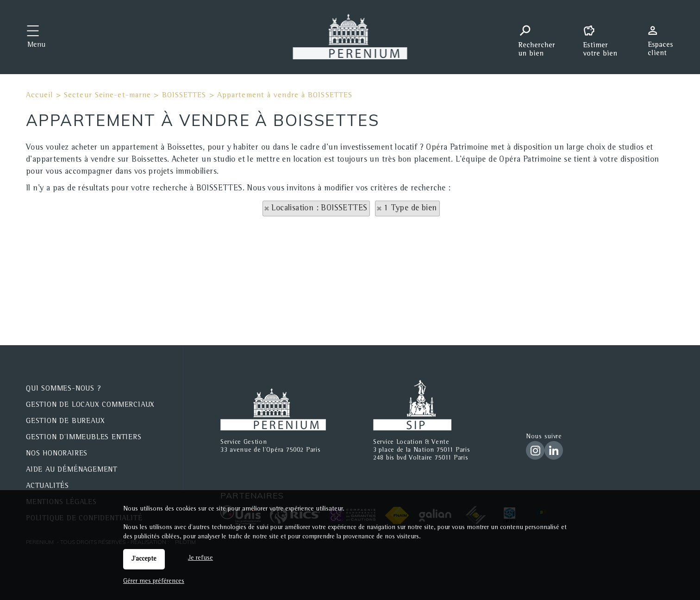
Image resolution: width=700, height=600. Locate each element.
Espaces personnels (664, 36)
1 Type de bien (410, 208)
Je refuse (200, 558)
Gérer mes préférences (154, 581)
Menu (36, 45)
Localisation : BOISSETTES (319, 208)
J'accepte (144, 559)
